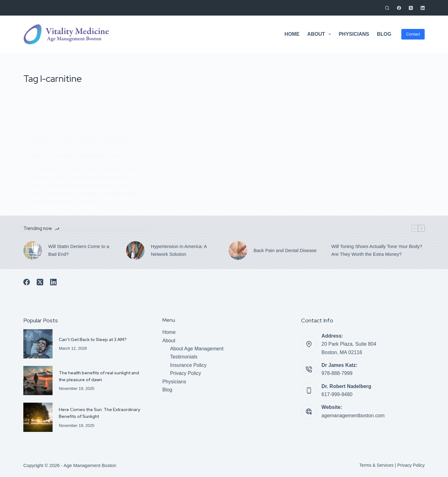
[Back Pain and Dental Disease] (238, 250)
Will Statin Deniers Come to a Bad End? (79, 250)
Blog (384, 34)
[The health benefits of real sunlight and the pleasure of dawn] (38, 381)
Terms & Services (374, 465)
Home (292, 34)
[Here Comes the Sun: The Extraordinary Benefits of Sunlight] (38, 417)
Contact (413, 34)
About (320, 34)
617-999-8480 (337, 394)
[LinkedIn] (423, 8)
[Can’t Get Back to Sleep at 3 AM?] (38, 344)
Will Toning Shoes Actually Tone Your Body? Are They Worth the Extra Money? (377, 250)
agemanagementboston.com (353, 416)
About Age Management (197, 349)
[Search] (387, 8)
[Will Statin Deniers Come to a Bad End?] (33, 250)
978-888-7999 (337, 373)
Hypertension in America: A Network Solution (179, 250)
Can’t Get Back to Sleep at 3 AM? (95, 339)
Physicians (354, 34)
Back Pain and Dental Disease (285, 250)
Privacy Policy (186, 373)
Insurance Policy (188, 365)
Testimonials (184, 357)
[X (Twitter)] (411, 8)
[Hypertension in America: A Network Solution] (135, 250)
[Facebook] (399, 8)
